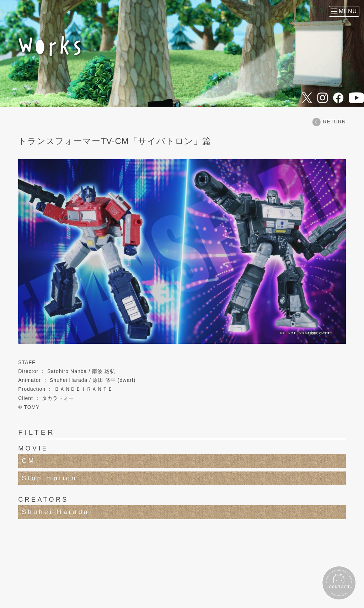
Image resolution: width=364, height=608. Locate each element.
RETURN (329, 122)
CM (29, 461)
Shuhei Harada (55, 512)
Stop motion (49, 478)
